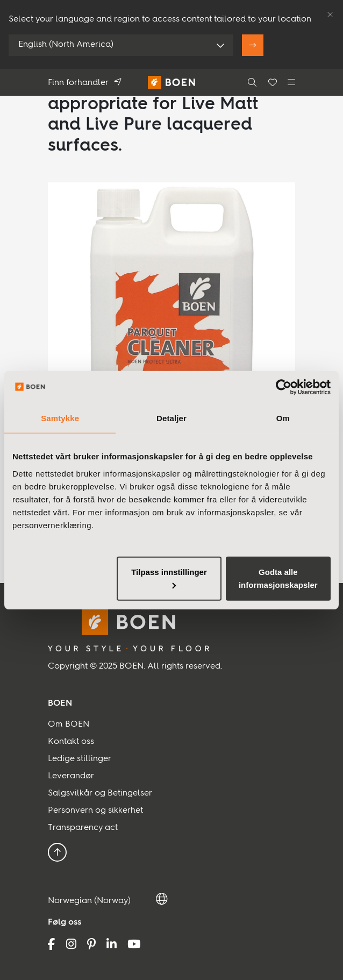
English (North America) (66, 45)
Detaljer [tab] (171, 418)
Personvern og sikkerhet (95, 811)
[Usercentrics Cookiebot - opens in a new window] (284, 387)
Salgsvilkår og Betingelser (100, 793)
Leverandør (71, 776)
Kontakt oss (71, 742)
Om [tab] (283, 418)
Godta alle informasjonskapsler (278, 578)
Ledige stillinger (80, 759)
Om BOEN (69, 725)
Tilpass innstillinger (169, 578)
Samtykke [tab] (60, 418)
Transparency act (83, 828)
